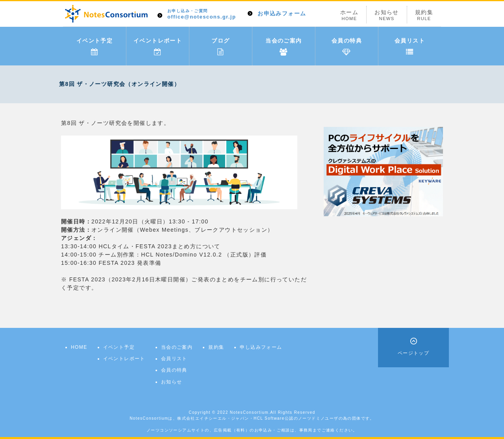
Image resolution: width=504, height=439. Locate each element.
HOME (79, 347)
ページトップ (413, 353)
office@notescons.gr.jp (202, 14)
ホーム (349, 15)
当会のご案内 (283, 47)
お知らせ (387, 15)
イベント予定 (94, 47)
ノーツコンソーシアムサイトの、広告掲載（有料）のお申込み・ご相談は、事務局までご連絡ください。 (252, 430)
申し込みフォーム (261, 347)
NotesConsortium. (250, 412)
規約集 (424, 15)
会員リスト (410, 47)
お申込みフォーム (282, 13)
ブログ (220, 47)
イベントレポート (158, 47)
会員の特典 (347, 47)
